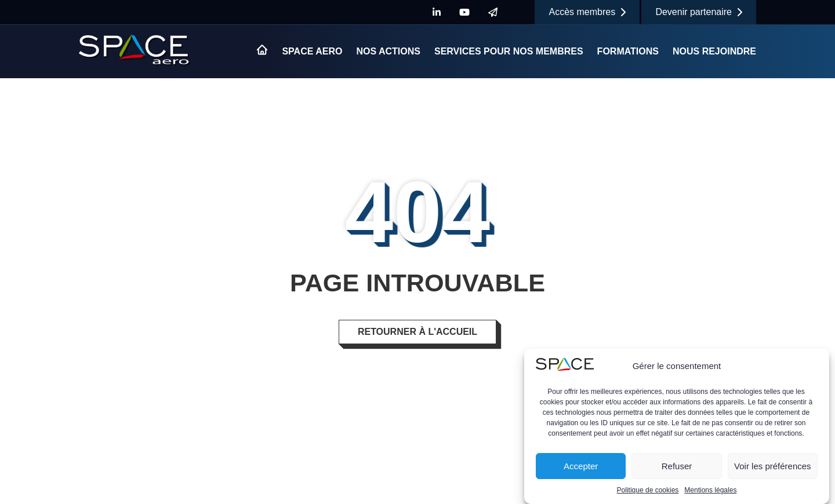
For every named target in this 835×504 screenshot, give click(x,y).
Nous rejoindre (714, 51)
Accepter (581, 467)
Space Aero (312, 51)
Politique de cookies (648, 491)
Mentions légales (710, 491)
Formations (628, 51)
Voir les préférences (773, 467)
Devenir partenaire (699, 12)
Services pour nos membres (509, 51)
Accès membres (587, 12)
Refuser (677, 467)
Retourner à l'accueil (418, 332)
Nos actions (388, 51)
